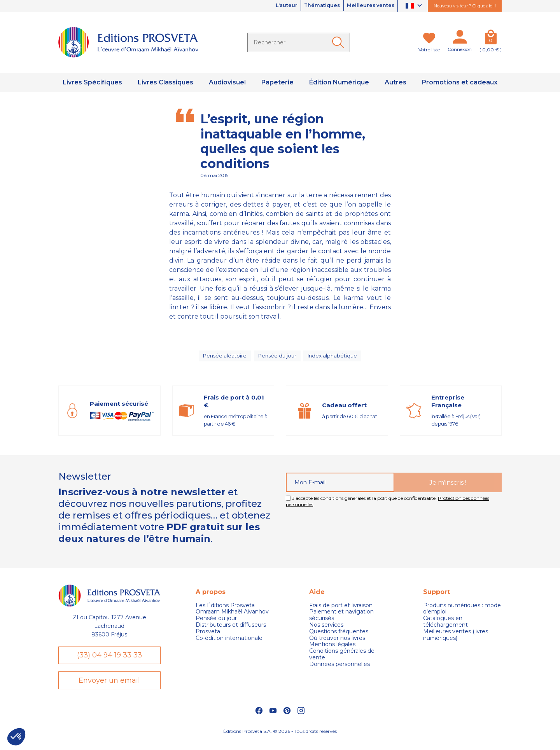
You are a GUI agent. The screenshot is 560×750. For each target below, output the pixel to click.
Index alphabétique (334, 358)
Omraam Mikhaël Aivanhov (232, 617)
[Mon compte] (460, 39)
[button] (16, 737)
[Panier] (491, 39)
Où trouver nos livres (337, 643)
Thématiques (314, 6)
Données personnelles (339, 669)
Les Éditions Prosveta (225, 610)
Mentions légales (332, 649)
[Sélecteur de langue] (415, 6)
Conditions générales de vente (342, 659)
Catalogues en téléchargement (445, 627)
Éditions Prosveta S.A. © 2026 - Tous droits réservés (280, 740)
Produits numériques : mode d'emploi (462, 613)
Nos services (326, 630)
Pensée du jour (277, 358)
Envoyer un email (109, 688)
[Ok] (339, 42)
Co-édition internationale (229, 643)
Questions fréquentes (339, 636)
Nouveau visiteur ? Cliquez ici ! (465, 6)
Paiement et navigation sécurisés (341, 620)
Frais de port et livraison (341, 610)
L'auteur (273, 6)
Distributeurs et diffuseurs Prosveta (231, 633)
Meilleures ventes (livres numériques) (456, 640)
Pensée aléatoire (223, 358)
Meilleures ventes (368, 6)
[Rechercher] (299, 42)
